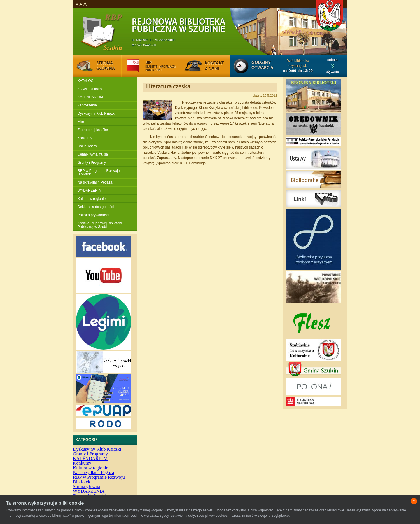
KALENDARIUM (90, 97)
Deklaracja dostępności (96, 207)
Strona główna (86, 487)
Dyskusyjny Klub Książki (96, 113)
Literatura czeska (168, 87)
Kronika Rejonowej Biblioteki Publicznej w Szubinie (100, 225)
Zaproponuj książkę (93, 130)
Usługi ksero (87, 146)
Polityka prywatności (93, 215)
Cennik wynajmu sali (93, 154)
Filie (81, 122)
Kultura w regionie (92, 199)
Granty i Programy (92, 163)
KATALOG (86, 81)
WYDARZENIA (89, 191)
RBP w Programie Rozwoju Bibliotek (99, 172)
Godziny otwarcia (262, 65)
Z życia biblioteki (90, 89)
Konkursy (85, 138)
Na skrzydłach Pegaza (95, 182)
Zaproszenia (87, 105)
